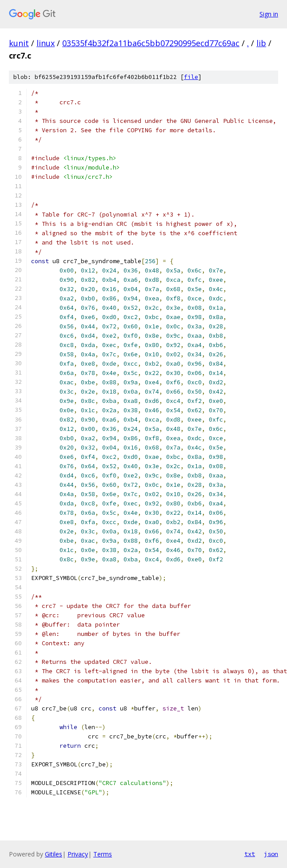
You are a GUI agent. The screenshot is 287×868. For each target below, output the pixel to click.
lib (261, 43)
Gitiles (54, 854)
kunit (19, 43)
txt (250, 854)
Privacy (78, 854)
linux (46, 43)
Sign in (269, 14)
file (191, 77)
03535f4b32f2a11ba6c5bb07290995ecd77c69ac (151, 43)
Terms (103, 854)
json (271, 854)
